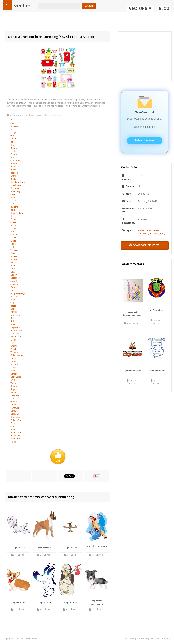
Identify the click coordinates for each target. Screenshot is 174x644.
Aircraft (14, 281)
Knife (13, 380)
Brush (13, 231)
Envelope (15, 435)
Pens (13, 265)
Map (12, 197)
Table (13, 361)
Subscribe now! (145, 141)
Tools (13, 269)
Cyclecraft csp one (133, 371)
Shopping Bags (18, 293)
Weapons (15, 439)
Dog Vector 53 (18, 548)
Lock (13, 309)
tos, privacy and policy (161, 638)
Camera (14, 235)
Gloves (14, 401)
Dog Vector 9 (44, 548)
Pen (12, 262)
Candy (14, 275)
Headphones (17, 330)
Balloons (15, 188)
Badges (14, 173)
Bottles (14, 256)
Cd (12, 216)
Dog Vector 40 (71, 548)
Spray (13, 411)
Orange (14, 176)
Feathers (15, 395)
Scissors (14, 296)
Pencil (13, 219)
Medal (13, 442)
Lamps (14, 405)
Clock (13, 340)
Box (12, 142)
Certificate (15, 417)
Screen (14, 374)
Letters (14, 139)
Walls (13, 383)
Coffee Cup (16, 420)
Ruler (13, 321)
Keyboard (15, 327)
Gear (13, 272)
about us (130, 638)
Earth (13, 151)
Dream (14, 201)
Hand (13, 244)
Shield (13, 238)
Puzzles (14, 349)
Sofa (13, 429)
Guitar (13, 253)
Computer (15, 160)
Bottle (13, 306)
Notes (13, 204)
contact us (142, 638)
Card (13, 123)
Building (14, 207)
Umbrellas (15, 315)
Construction (17, 213)
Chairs (14, 346)
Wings (13, 133)
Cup (12, 303)
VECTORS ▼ (140, 9)
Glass (13, 222)
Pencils (14, 312)
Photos (14, 371)
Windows (15, 352)
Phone (14, 259)
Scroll (13, 225)
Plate (13, 287)
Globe (13, 241)
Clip (12, 120)
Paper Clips (16, 432)
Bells (13, 210)
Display (14, 228)
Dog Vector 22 (71, 602)
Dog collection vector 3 (97, 548)
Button (14, 148)
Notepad (14, 333)
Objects (48, 115)
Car (12, 145)
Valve (13, 392)
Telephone (143, 234)
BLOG (164, 9)
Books (13, 179)
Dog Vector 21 (44, 602)
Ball (12, 129)
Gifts (13, 136)
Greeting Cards (18, 182)
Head (13, 167)
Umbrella (15, 398)
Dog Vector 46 (18, 602)
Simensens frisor (157, 371)
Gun (12, 426)
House (14, 163)
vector (22, 6)
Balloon (14, 364)
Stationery (15, 191)
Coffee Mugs (17, 355)
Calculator (15, 414)
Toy (12, 343)
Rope (13, 389)
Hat (12, 247)
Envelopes (16, 185)
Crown (14, 154)
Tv (12, 290)
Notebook (15, 278)
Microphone (16, 337)
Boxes (13, 170)
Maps (13, 299)
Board (13, 324)
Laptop (14, 358)
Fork (13, 423)
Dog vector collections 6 (97, 602)
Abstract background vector (132, 314)
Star (12, 157)
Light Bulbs (16, 377)
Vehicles (14, 250)
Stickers (14, 126)
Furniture (15, 408)
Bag (12, 318)
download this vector (145, 245)
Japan (148, 230)
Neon (13, 367)
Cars (13, 194)
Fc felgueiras (157, 310)
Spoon (14, 386)
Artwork (14, 284)
